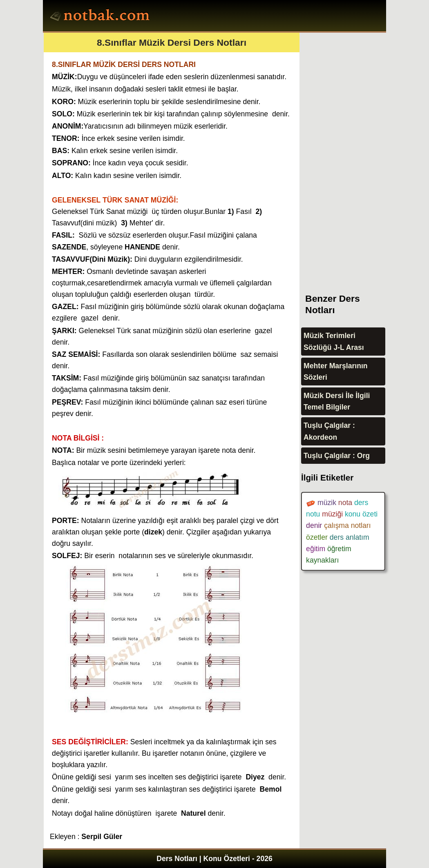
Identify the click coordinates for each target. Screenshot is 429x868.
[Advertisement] (362, 155)
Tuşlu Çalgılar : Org (337, 456)
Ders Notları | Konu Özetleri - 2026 (214, 859)
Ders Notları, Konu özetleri (101, 17)
